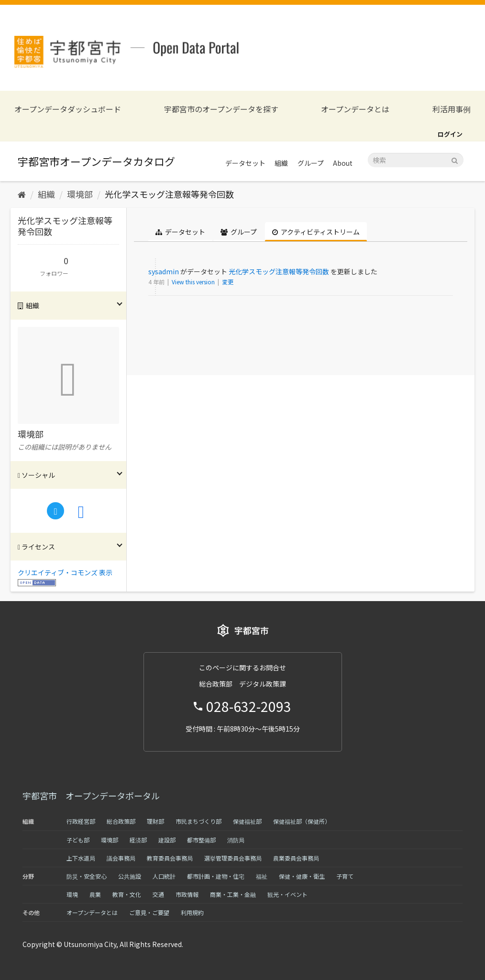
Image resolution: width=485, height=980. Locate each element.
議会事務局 (121, 858)
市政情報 (187, 894)
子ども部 (78, 840)
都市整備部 (201, 840)
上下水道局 (81, 858)
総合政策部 (121, 821)
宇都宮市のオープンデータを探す (221, 109)
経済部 (138, 840)
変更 (228, 282)
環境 (72, 894)
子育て (345, 876)
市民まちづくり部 (198, 821)
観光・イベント (287, 894)
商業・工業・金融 (233, 894)
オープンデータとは (355, 109)
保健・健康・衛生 (302, 876)
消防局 (236, 840)
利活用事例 (452, 109)
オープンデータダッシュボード (68, 109)
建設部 (167, 840)
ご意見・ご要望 (149, 912)
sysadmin (164, 271)
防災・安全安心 (87, 876)
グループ (311, 163)
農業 (95, 894)
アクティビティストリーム (316, 232)
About (343, 163)
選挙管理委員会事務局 (233, 858)
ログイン (450, 134)
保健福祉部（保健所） (302, 821)
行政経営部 (81, 821)
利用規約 (192, 912)
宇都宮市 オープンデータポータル (91, 796)
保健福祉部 (247, 821)
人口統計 (164, 876)
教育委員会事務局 (170, 858)
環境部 (80, 194)
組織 (281, 163)
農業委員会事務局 (296, 858)
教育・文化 (127, 894)
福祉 (262, 876)
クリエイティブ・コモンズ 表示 (65, 572)
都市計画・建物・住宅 (216, 876)
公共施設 (130, 876)
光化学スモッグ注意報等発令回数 (169, 194)
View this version (194, 282)
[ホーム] (22, 194)
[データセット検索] (416, 160)
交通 (158, 894)
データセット (245, 163)
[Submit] (455, 159)
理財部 (155, 821)
